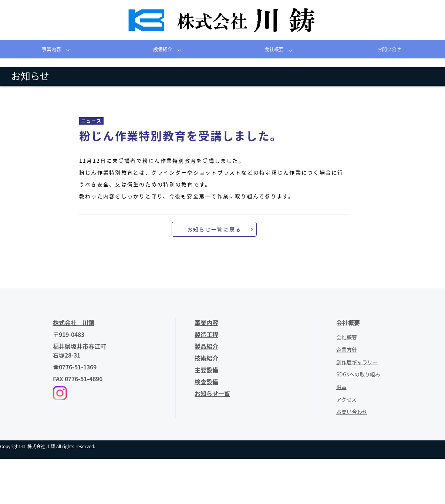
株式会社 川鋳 (41, 446)
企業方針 (347, 349)
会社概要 (274, 49)
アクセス (346, 399)
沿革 (341, 387)
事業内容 (51, 49)
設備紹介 (163, 49)
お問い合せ (389, 49)
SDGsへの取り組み (358, 374)
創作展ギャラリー (357, 362)
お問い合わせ (352, 412)
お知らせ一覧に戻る (214, 229)
